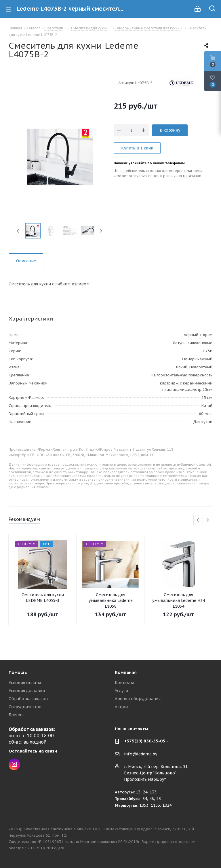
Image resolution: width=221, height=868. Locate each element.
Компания (126, 672)
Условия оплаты (25, 683)
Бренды (17, 715)
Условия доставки (27, 691)
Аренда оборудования (138, 699)
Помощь (18, 672)
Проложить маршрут (145, 779)
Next (101, 231)
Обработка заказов (28, 699)
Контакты (124, 683)
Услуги (121, 691)
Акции (121, 707)
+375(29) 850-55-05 (145, 741)
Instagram (14, 764)
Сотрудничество (25, 707)
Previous (18, 231)
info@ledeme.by (141, 754)
